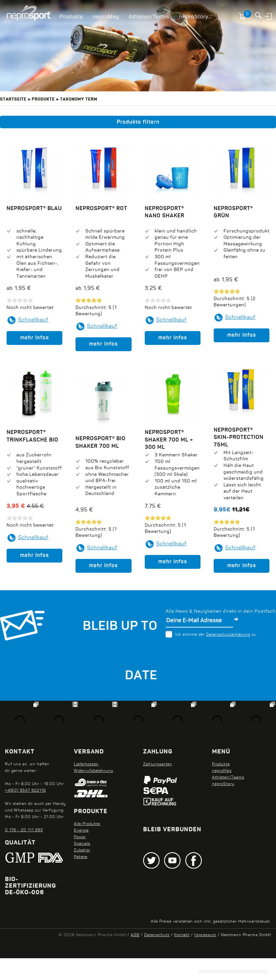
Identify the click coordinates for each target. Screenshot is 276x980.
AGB (135, 935)
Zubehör (82, 850)
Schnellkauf (33, 320)
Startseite (13, 100)
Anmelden (269, 16)
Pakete (81, 857)
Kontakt (182, 935)
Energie (81, 831)
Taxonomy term (79, 100)
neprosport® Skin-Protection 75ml (239, 430)
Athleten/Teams (149, 17)
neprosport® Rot (101, 209)
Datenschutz (157, 935)
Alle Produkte (87, 824)
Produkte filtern (138, 122)
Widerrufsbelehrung (93, 771)
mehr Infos (34, 338)
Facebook (194, 860)
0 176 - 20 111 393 (24, 830)
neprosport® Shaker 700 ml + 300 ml (105, 445)
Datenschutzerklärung (228, 635)
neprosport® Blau (34, 209)
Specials (82, 844)
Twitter (151, 860)
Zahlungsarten (158, 764)
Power (80, 837)
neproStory (194, 17)
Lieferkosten (86, 764)
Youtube (172, 860)
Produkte (71, 17)
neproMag (106, 17)
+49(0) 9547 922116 (25, 791)
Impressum (205, 935)
